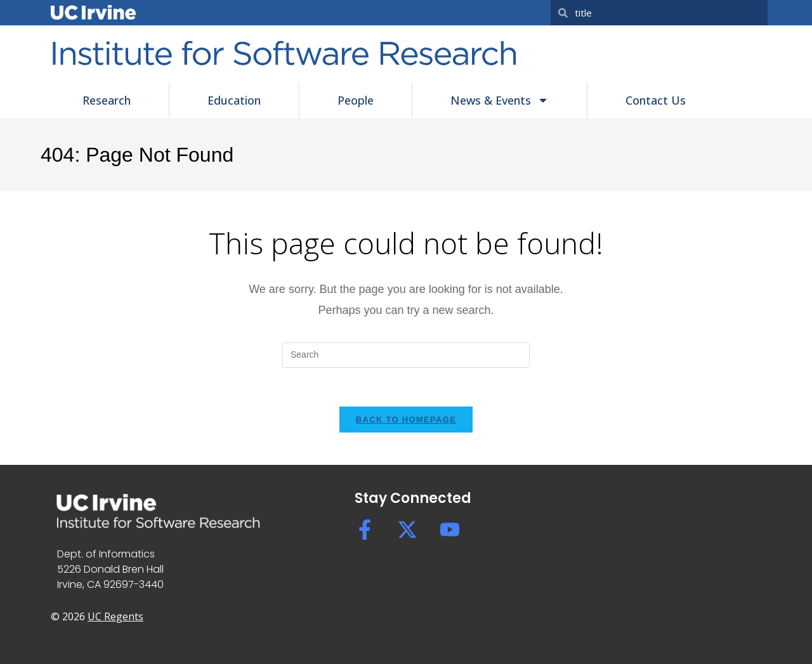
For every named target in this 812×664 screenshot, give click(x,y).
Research (107, 100)
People (356, 100)
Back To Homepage (406, 420)
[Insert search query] (406, 355)
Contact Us (656, 100)
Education (234, 100)
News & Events (500, 100)
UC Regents (115, 616)
